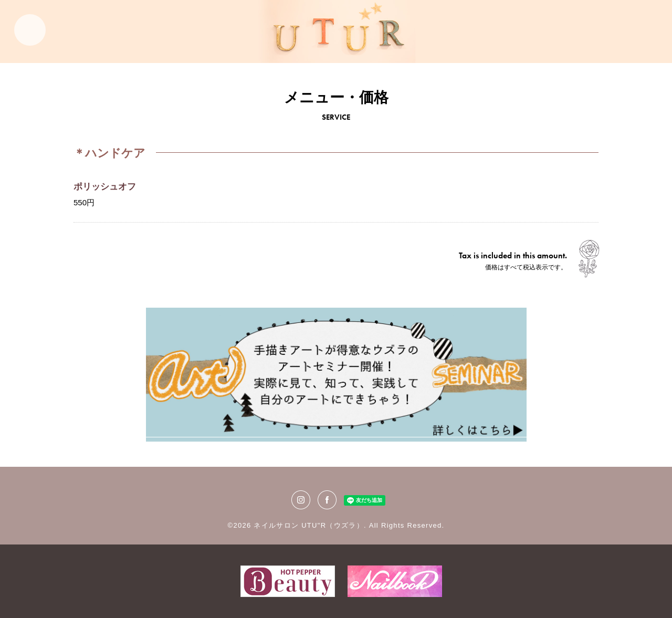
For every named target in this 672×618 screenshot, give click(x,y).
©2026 (241, 525)
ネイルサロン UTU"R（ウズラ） (308, 525)
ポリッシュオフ (105, 187)
